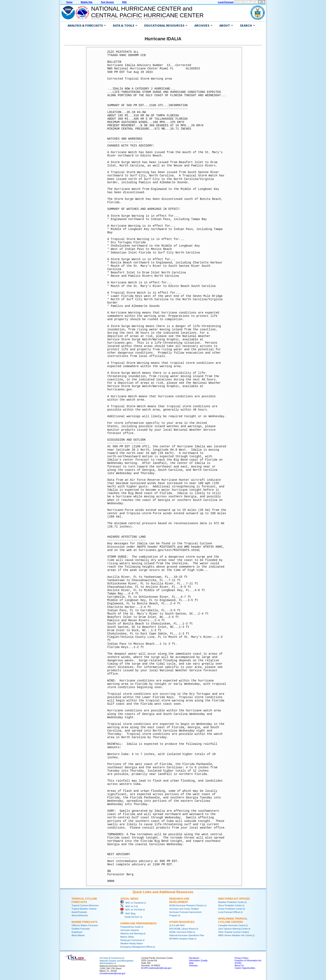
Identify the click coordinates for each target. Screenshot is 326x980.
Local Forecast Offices (229, 912)
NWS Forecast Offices (234, 899)
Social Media (129, 899)
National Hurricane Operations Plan (187, 935)
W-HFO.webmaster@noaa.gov (156, 968)
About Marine (78, 935)
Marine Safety (127, 937)
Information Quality (198, 960)
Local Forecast (226, 2)
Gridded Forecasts (81, 929)
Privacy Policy (241, 958)
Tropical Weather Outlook (84, 909)
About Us (239, 965)
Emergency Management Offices (136, 947)
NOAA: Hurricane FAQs (181, 932)
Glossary (193, 965)
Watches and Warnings (132, 933)
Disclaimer (194, 958)
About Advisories (80, 915)
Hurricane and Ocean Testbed (184, 909)
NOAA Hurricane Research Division (187, 905)
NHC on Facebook (132, 903)
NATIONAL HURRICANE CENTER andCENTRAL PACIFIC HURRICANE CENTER (147, 12)
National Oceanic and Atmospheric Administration (129, 19)
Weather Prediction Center (231, 902)
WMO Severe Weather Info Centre (235, 935)
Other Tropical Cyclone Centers (234, 932)
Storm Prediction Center (230, 905)
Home (69, 2)
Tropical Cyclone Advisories (85, 905)
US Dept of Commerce (111, 958)
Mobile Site (87, 2)
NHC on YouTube (131, 910)
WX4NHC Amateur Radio (182, 939)
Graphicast (77, 932)
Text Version (107, 2)
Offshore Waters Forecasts (85, 925)
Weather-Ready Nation (132, 943)
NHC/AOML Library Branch (183, 929)
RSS (124, 2)
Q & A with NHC (177, 925)
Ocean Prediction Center (230, 909)
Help (191, 963)
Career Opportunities (245, 968)
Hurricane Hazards (130, 930)
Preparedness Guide (131, 927)
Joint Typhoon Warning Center (233, 929)
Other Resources (182, 922)
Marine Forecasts (85, 922)
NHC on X (128, 906)
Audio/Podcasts (79, 912)
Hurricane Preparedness (138, 923)
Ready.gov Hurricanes (131, 940)
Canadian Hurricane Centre (232, 925)
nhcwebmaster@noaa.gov (112, 973)
